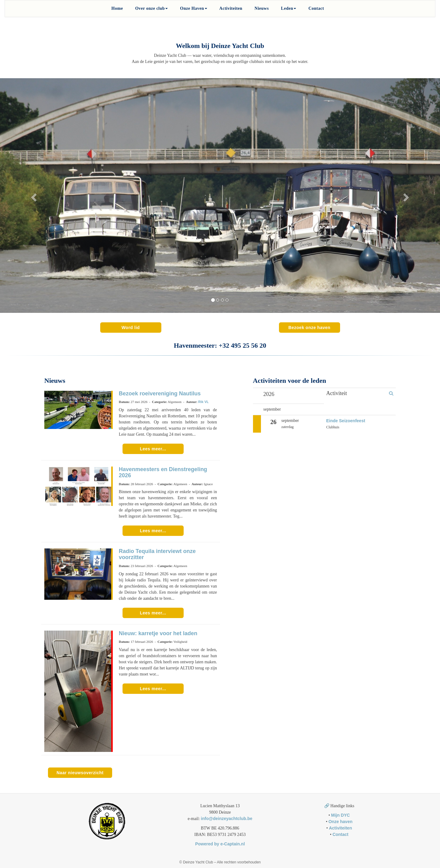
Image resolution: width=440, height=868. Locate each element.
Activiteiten (231, 8)
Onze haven (341, 822)
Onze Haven (194, 8)
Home (117, 8)
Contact (316, 8)
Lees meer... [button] (153, 449)
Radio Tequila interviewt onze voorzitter (157, 554)
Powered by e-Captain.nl (220, 844)
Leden (289, 8)
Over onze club (151, 8)
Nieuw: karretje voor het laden (158, 633)
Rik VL (204, 402)
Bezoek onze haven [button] (310, 328)
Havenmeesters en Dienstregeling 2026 (163, 472)
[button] (33, 196)
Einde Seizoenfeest (346, 421)
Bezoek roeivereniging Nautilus (160, 394)
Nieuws (262, 8)
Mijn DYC (340, 815)
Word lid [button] (131, 328)
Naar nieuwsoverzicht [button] (80, 773)
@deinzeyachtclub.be (226, 819)
